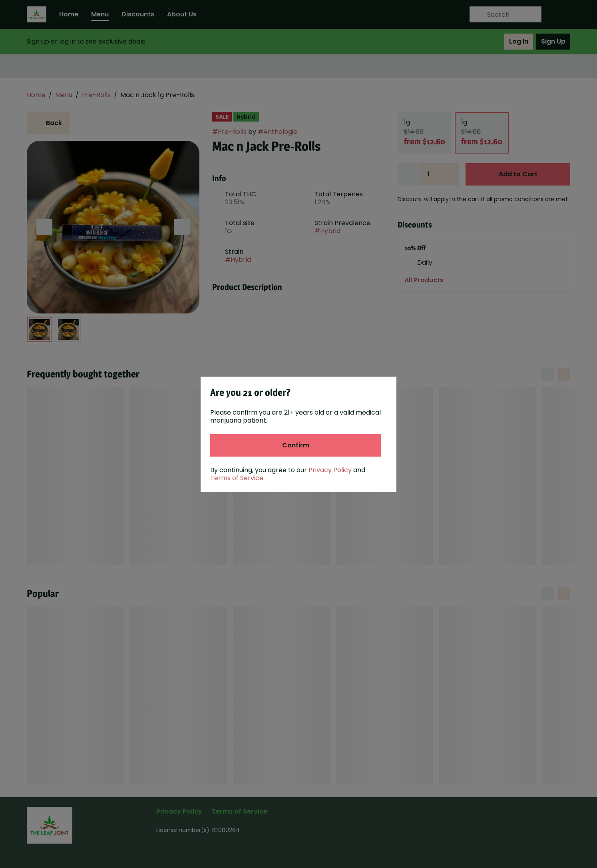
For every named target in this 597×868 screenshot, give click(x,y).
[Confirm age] (296, 445)
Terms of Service (237, 478)
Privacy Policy (330, 470)
